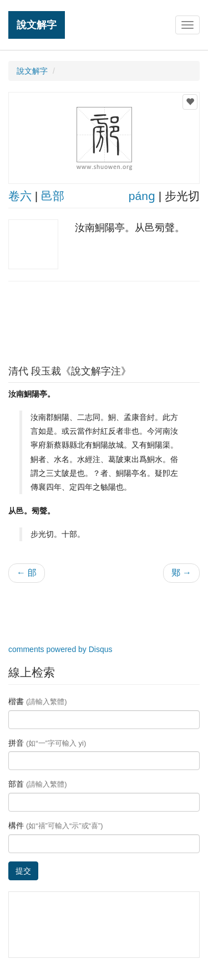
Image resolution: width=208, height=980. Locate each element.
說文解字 (37, 25)
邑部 (53, 196)
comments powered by (60, 649)
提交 (23, 871)
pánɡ (142, 196)
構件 (56, 825)
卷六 (20, 196)
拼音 (47, 743)
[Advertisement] (104, 320)
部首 (38, 784)
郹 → (181, 573)
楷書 (38, 701)
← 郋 (27, 573)
